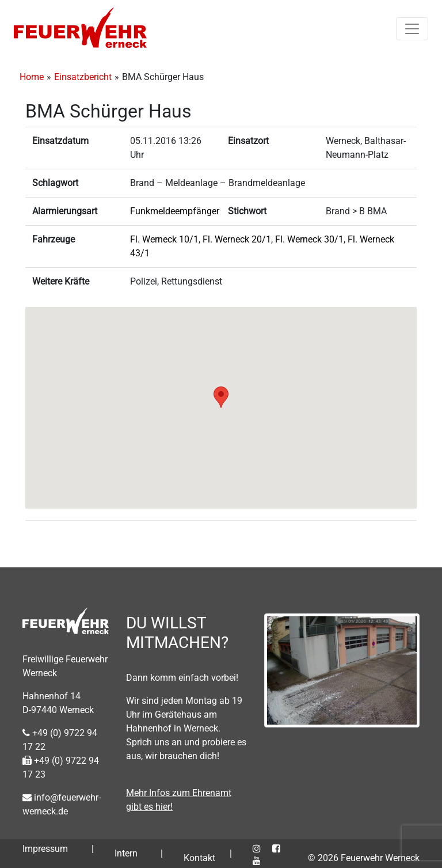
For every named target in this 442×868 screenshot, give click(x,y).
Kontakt (199, 858)
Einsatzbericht (83, 77)
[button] (221, 397)
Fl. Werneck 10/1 (164, 239)
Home (32, 77)
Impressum (45, 849)
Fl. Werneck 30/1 (309, 239)
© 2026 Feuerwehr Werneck (364, 858)
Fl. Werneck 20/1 (237, 239)
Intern (126, 853)
